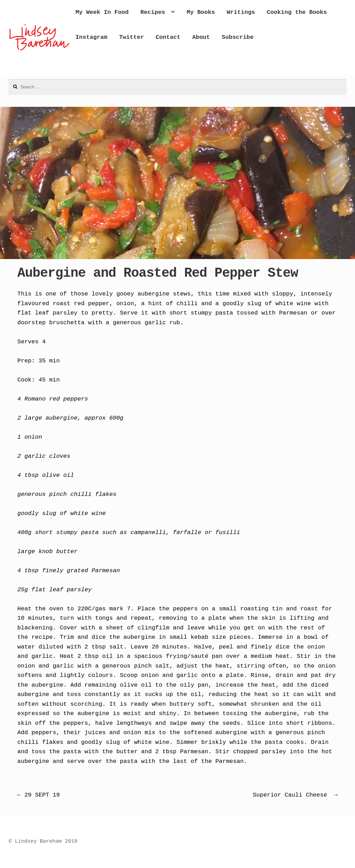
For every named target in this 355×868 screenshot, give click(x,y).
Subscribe (120, 62)
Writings (269, 12)
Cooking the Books (134, 37)
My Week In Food (130, 12)
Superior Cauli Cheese (295, 795)
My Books (229, 12)
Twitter (231, 37)
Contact (268, 37)
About (301, 37)
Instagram (192, 37)
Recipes (181, 12)
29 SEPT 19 (38, 795)
